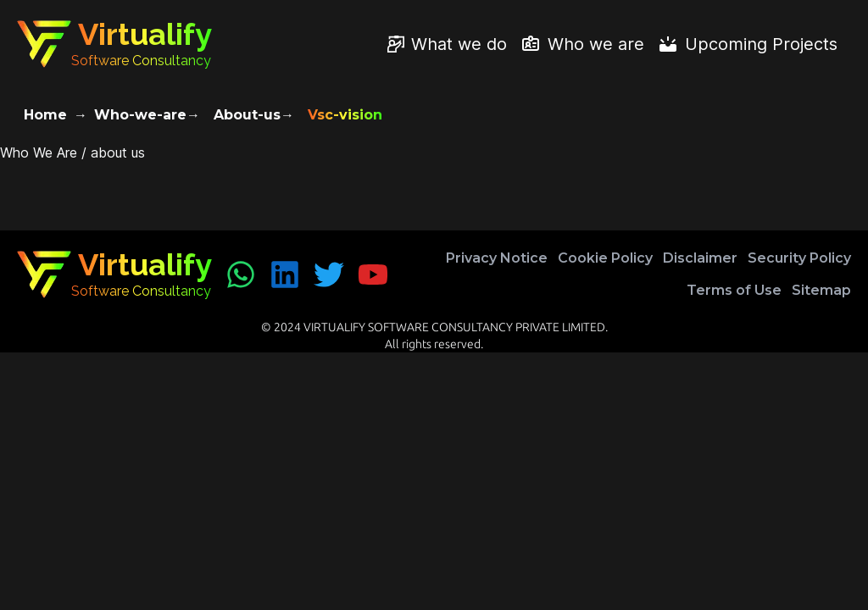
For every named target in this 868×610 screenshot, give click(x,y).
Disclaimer (700, 258)
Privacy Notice (497, 258)
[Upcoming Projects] (748, 44)
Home (45, 115)
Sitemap (821, 290)
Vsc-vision (345, 115)
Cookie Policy (605, 258)
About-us (247, 115)
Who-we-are (140, 115)
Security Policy (799, 258)
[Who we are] (582, 44)
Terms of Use (734, 290)
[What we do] (447, 44)
